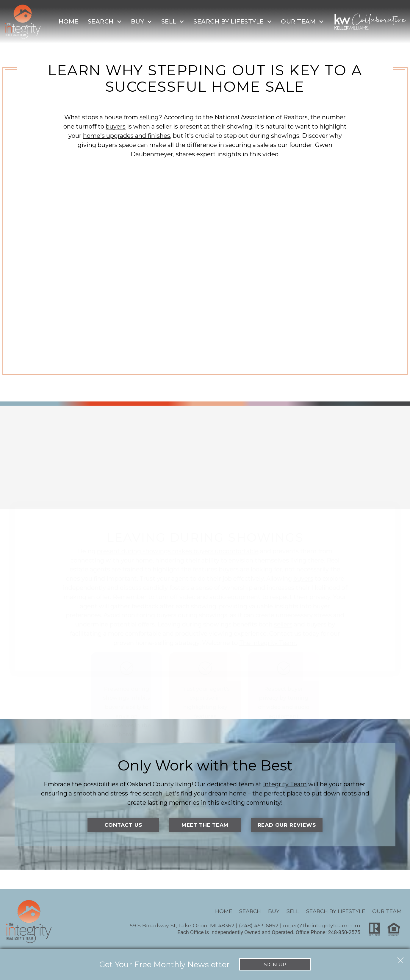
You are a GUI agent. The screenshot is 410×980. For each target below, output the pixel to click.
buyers (116, 126)
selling (149, 117)
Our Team (387, 911)
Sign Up (275, 964)
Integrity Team (285, 784)
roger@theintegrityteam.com (322, 926)
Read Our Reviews (287, 825)
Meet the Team (205, 825)
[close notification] (400, 958)
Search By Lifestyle (336, 911)
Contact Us (123, 825)
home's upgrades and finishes (127, 136)
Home (69, 21)
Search (250, 911)
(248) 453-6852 (259, 926)
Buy (274, 911)
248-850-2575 (344, 933)
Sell (293, 911)
